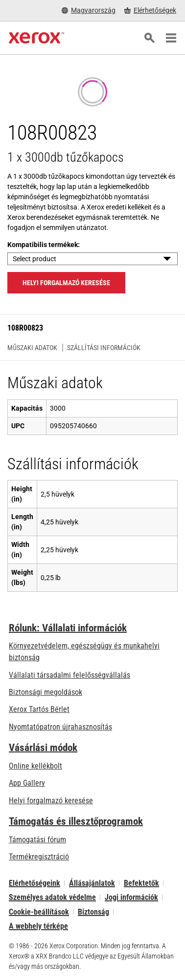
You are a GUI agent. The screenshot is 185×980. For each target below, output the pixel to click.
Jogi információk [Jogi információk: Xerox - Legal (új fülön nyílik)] (131, 897)
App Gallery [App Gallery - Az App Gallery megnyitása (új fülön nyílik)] (27, 783)
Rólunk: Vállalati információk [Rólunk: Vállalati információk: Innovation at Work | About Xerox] (68, 628)
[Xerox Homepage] (36, 38)
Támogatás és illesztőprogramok (76, 821)
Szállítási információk (104, 348)
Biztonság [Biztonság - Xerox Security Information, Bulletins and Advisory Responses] (93, 912)
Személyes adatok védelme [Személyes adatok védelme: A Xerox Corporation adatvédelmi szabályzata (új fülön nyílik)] (52, 897)
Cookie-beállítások (39, 912)
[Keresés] (149, 38)
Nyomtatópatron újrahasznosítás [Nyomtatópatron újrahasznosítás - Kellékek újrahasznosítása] (60, 727)
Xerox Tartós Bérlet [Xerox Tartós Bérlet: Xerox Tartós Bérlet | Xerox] (39, 709)
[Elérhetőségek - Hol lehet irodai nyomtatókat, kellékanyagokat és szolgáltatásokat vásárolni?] (150, 10)
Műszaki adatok (32, 348)
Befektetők (141, 883)
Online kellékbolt (35, 766)
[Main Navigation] (171, 38)
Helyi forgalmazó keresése (51, 801)
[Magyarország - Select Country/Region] (89, 10)
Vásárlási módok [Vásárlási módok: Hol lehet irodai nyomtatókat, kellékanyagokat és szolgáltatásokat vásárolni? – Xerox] (43, 748)
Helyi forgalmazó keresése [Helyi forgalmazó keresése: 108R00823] (66, 283)
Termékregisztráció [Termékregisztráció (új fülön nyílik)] (39, 857)
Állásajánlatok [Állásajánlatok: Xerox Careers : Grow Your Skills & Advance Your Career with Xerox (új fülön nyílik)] (92, 883)
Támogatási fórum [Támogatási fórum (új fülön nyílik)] (37, 840)
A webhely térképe (38, 926)
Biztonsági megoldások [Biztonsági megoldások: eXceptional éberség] (46, 692)
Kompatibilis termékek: (44, 245)
